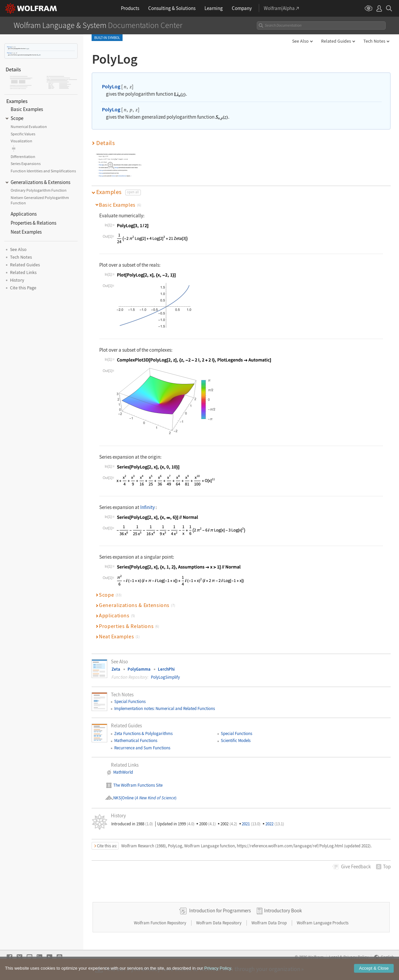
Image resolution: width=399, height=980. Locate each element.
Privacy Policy (217, 968)
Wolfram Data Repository (219, 923)
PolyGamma (139, 669)
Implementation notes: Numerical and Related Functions (165, 708)
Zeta (116, 669)
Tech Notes (374, 41)
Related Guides (336, 41)
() (155, 798)
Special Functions (130, 701)
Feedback (356, 866)
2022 (275, 824)
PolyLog (9, 47)
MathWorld (123, 772)
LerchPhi (166, 669)
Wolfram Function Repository (161, 923)
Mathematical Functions (136, 740)
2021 (251, 824)
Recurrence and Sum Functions (142, 748)
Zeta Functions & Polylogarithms (143, 733)
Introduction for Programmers (220, 910)
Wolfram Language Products (323, 923)
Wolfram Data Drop (270, 923)
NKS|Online (123, 798)
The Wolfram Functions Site (138, 785)
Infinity (148, 507)
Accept (374, 968)
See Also (300, 41)
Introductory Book (283, 910)
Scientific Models (236, 740)
